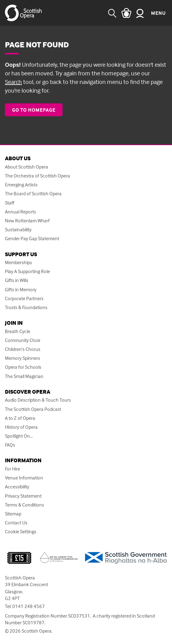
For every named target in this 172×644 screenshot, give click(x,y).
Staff (10, 203)
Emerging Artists (21, 185)
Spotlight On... (19, 436)
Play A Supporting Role (27, 271)
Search (13, 82)
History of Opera (21, 427)
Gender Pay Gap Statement (32, 239)
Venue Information (24, 478)
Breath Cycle (18, 331)
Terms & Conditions (25, 505)
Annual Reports (20, 212)
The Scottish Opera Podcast (33, 409)
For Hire (12, 469)
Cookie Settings (21, 532)
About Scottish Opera (27, 167)
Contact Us (16, 523)
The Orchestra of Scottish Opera (37, 176)
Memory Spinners (23, 358)
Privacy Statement (23, 496)
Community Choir (23, 340)
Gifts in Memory (21, 290)
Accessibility (17, 487)
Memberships (18, 262)
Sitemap (13, 514)
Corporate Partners (24, 298)
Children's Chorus (23, 349)
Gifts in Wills (17, 280)
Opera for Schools (23, 367)
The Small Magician (24, 376)
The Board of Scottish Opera (33, 194)
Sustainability (18, 230)
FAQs (10, 445)
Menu (158, 13)
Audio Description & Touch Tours (38, 400)
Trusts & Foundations (26, 307)
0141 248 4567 (29, 606)
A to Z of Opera (20, 418)
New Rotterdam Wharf (27, 221)
